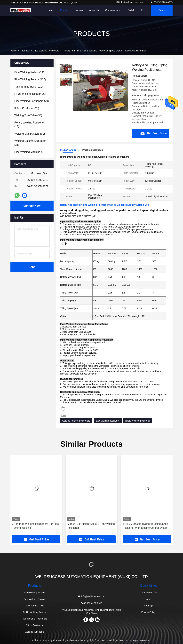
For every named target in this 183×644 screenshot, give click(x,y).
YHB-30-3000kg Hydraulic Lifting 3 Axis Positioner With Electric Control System (146, 526)
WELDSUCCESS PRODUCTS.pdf (78, 216)
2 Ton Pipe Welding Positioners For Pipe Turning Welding (35, 526)
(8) (29, 152)
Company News (113, 10)
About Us (94, 10)
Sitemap (148, 606)
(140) (30, 72)
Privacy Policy (148, 612)
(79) (32, 101)
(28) (27, 108)
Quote (162, 10)
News (148, 599)
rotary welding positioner (138, 421)
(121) (28, 87)
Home (51, 10)
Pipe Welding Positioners (46, 51)
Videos (79, 10)
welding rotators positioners (76, 421)
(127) (30, 79)
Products (65, 10)
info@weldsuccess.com (130, 2)
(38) (28, 115)
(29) (30, 94)
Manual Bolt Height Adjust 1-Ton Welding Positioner (91, 526)
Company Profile (148, 593)
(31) (30, 134)
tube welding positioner (108, 421)
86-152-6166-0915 (162, 2)
